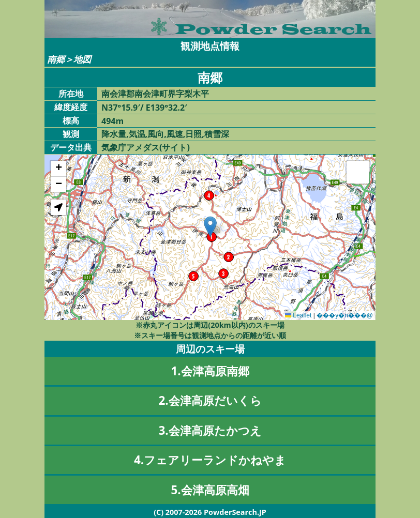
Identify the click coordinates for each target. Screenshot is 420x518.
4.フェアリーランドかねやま (210, 460)
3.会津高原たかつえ (210, 430)
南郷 (56, 59)
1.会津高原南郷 (210, 371)
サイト (174, 147)
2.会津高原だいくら (210, 400)
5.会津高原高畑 (210, 490)
